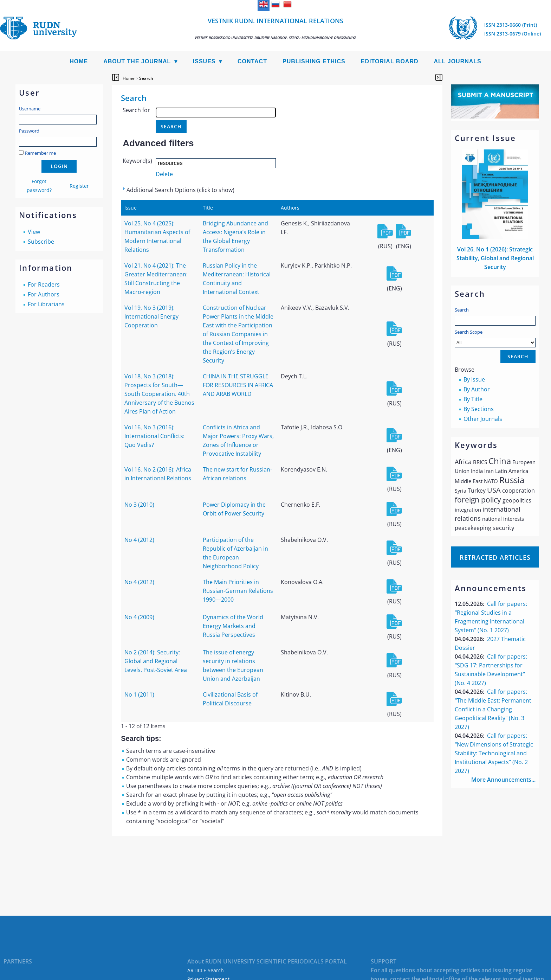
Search (462, 310)
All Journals (458, 61)
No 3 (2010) (139, 505)
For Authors (44, 294)
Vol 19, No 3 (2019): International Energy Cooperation (151, 316)
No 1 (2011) (139, 694)
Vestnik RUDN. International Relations (275, 28)
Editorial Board (390, 61)
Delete (164, 174)
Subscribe (41, 242)
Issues (204, 61)
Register (79, 186)
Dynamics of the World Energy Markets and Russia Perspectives (233, 626)
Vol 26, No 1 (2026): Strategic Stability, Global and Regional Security (495, 258)
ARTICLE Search (206, 970)
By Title (473, 399)
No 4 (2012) (139, 540)
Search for (136, 110)
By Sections (479, 409)
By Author (477, 389)
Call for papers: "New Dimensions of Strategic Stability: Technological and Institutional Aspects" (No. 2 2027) (494, 753)
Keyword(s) (137, 161)
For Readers (44, 284)
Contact (252, 61)
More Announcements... (503, 780)
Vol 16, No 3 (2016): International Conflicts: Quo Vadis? (154, 436)
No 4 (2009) (139, 617)
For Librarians (46, 304)
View (34, 232)
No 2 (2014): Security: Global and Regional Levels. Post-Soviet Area (156, 661)
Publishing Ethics (314, 61)
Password (29, 131)
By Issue (474, 379)
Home (79, 61)
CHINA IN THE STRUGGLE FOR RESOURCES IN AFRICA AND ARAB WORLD (238, 385)
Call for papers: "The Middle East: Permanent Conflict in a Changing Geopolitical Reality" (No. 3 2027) (493, 709)
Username (30, 109)
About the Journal (137, 61)
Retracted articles (495, 557)
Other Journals (483, 419)
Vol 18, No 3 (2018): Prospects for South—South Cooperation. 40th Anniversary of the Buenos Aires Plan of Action (159, 394)
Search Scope (495, 338)
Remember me (40, 153)
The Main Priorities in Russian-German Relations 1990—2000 (238, 591)
